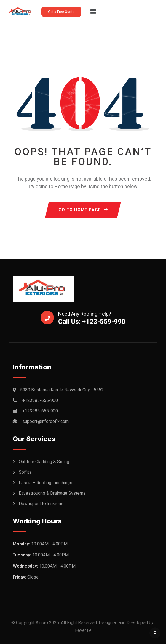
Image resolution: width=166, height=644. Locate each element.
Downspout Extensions (41, 504)
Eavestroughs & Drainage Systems (52, 493)
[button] (93, 12)
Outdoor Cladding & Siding (44, 462)
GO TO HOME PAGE (83, 210)
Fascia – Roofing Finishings (45, 483)
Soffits (25, 472)
